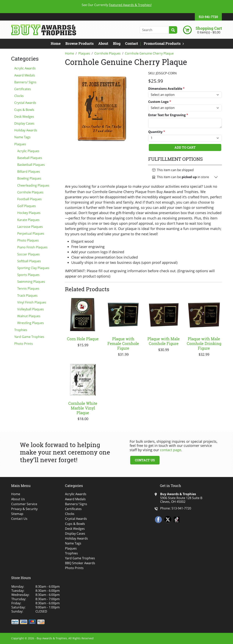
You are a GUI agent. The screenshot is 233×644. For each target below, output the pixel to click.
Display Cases (24, 123)
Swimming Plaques (31, 282)
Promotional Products (162, 43)
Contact (132, 43)
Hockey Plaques (29, 213)
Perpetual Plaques (31, 234)
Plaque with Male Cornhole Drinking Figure (204, 343)
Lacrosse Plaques (30, 227)
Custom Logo (160, 102)
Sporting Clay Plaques (33, 268)
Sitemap (17, 514)
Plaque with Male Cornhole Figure (164, 341)
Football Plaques (29, 199)
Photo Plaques (28, 240)
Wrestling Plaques (31, 323)
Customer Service (24, 504)
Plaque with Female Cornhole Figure (123, 343)
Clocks (19, 96)
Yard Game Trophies (29, 337)
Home (56, 43)
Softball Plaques (29, 261)
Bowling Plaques (29, 178)
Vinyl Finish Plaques (32, 302)
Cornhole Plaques (30, 192)
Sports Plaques (28, 275)
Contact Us (145, 460)
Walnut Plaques (29, 316)
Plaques (20, 144)
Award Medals (25, 75)
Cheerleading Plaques (33, 185)
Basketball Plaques (31, 165)
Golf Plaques (27, 206)
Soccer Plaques (28, 254)
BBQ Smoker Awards (80, 563)
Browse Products (79, 43)
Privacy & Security (24, 509)
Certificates (23, 89)
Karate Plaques (28, 220)
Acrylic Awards (25, 68)
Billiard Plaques (29, 172)
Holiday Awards (26, 130)
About (103, 43)
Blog (117, 43)
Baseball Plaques (30, 158)
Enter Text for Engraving (168, 115)
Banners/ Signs (25, 82)
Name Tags (22, 137)
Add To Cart (185, 147)
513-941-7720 (208, 17)
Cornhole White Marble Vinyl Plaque (83, 408)
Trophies (21, 330)
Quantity (157, 132)
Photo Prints (24, 344)
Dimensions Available (166, 89)
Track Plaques (27, 296)
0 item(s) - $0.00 (209, 32)
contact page (171, 450)
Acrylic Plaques (28, 151)
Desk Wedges (24, 117)
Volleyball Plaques (31, 309)
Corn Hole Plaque (83, 339)
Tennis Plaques (28, 288)
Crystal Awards (25, 103)
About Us (18, 499)
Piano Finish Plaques (32, 247)
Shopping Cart (209, 28)
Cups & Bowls (24, 110)
